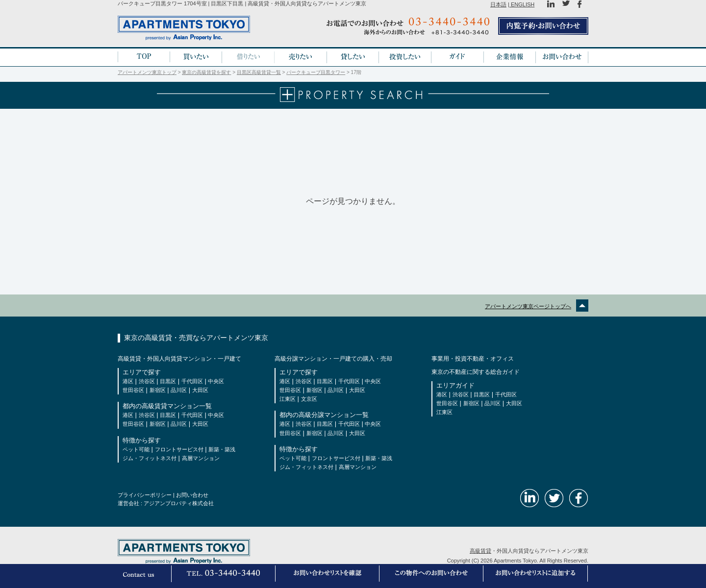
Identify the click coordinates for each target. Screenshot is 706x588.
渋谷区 (147, 381)
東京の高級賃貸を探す (206, 72)
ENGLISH (522, 4)
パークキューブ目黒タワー (316, 72)
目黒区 (168, 381)
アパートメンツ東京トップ (147, 72)
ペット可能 (136, 449)
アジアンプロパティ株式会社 (179, 503)
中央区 (216, 381)
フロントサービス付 (179, 449)
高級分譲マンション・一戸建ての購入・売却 (333, 359)
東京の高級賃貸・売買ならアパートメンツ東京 (196, 338)
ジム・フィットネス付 (150, 458)
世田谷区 (133, 390)
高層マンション (201, 458)
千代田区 (192, 381)
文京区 (309, 399)
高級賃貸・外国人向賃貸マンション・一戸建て (179, 359)
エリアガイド (455, 385)
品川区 (179, 390)
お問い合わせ (192, 495)
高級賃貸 (480, 551)
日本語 (498, 4)
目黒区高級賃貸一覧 (259, 72)
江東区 (288, 399)
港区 (128, 381)
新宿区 (158, 390)
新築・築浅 (222, 449)
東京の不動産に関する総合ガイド (476, 372)
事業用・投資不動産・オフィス (473, 359)
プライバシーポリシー (145, 495)
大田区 (200, 390)
